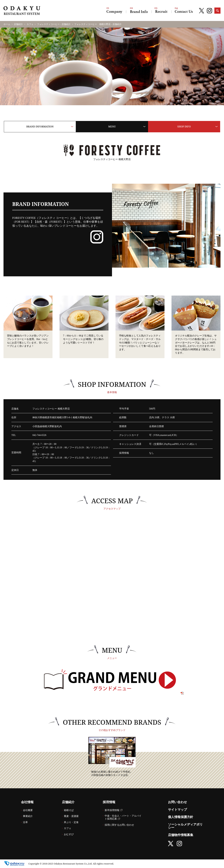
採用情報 (162, 10)
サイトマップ (177, 810)
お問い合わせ (184, 10)
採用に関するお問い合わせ (119, 825)
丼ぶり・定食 (71, 822)
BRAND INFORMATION (40, 126)
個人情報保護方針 (181, 817)
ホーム (7, 24)
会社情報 (114, 10)
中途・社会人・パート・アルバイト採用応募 (123, 817)
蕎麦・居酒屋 (71, 816)
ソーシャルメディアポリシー (185, 826)
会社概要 (28, 810)
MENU (112, 126)
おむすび (69, 834)
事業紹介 (28, 816)
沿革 (25, 822)
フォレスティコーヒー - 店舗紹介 (54, 24)
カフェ (30, 24)
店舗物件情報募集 (181, 835)
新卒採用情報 (112, 810)
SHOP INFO (184, 126)
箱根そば (69, 810)
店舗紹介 (139, 10)
